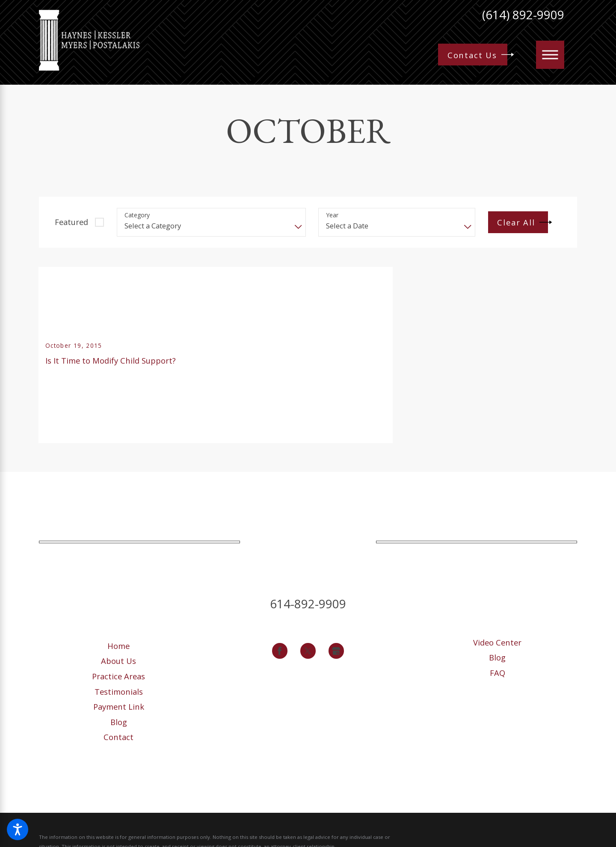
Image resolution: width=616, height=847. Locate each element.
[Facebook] (280, 651)
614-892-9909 (308, 604)
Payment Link (119, 706)
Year (332, 215)
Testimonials (119, 692)
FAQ (498, 673)
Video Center (497, 642)
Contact (118, 737)
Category (137, 215)
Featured (71, 222)
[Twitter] (308, 651)
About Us (118, 661)
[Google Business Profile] (336, 651)
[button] (18, 829)
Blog (119, 722)
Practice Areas (118, 676)
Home (118, 646)
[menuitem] (118, 646)
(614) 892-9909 (523, 15)
